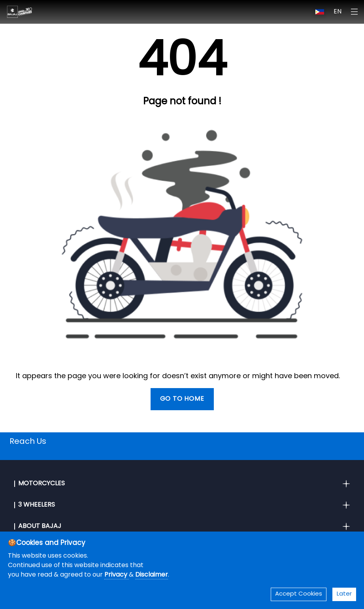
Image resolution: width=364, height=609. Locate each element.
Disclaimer (152, 575)
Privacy (117, 575)
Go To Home (182, 399)
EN (338, 12)
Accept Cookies (299, 594)
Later (344, 594)
